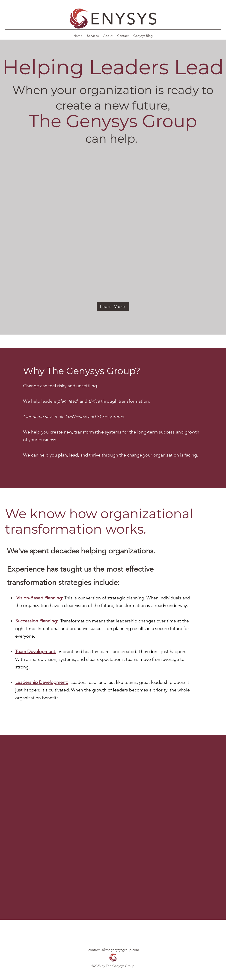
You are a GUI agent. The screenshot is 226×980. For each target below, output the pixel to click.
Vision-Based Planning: (40, 598)
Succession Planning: (37, 621)
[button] (113, 19)
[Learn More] (113, 306)
